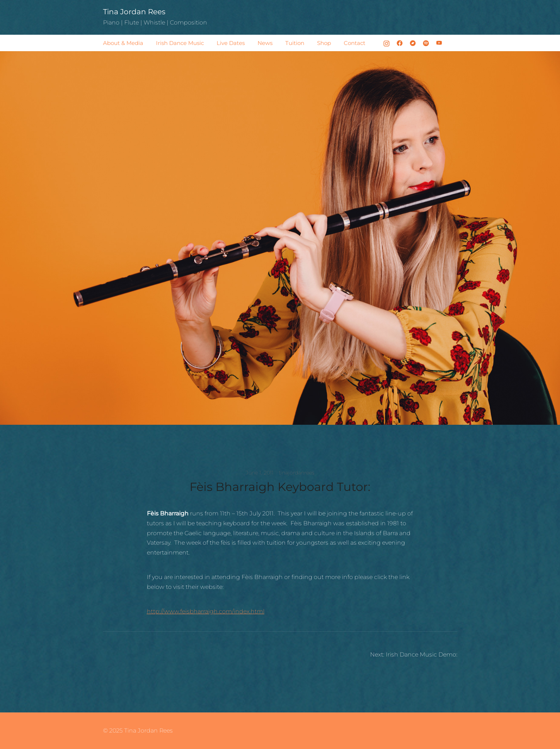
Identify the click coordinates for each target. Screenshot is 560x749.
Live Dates (231, 43)
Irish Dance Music (180, 43)
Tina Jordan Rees (134, 12)
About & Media (123, 43)
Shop (324, 43)
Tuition (295, 43)
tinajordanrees (297, 473)
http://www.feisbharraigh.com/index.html (206, 611)
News (265, 43)
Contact (355, 43)
